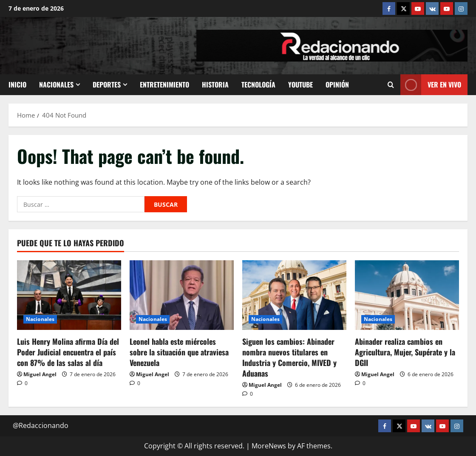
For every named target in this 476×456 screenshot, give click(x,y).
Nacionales (56, 84)
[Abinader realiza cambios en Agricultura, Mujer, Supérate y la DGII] (407, 295)
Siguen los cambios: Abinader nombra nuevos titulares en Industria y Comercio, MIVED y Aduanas (289, 357)
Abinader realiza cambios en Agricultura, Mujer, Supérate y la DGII (405, 352)
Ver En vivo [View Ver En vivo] (431, 85)
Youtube (300, 84)
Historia (215, 84)
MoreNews (269, 446)
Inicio (17, 84)
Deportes (107, 84)
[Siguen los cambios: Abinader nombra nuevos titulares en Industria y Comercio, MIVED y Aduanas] (294, 295)
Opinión (337, 84)
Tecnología (258, 84)
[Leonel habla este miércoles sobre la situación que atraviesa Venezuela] (182, 295)
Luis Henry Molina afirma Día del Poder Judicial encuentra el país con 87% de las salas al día (68, 352)
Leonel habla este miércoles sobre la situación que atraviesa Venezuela (179, 352)
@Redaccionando (41, 425)
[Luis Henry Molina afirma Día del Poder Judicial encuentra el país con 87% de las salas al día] (69, 295)
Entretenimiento (164, 84)
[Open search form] (391, 84)
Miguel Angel (40, 374)
